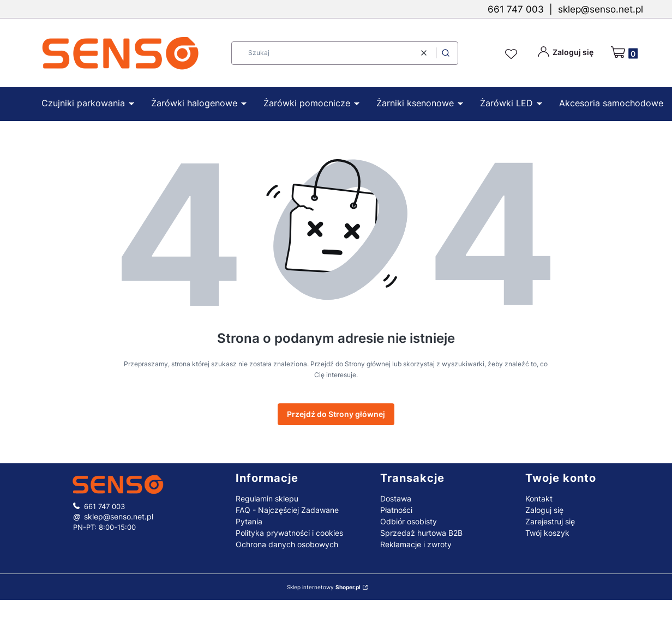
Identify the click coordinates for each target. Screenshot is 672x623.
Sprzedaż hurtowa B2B (421, 533)
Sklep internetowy (324, 587)
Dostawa (396, 498)
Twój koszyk (547, 533)
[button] (446, 53)
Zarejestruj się (550, 521)
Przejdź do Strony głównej (336, 414)
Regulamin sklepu (267, 498)
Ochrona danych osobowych (287, 544)
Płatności (396, 510)
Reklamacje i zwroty (416, 544)
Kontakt (539, 498)
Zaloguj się (544, 510)
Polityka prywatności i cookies (289, 533)
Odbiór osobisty (409, 521)
